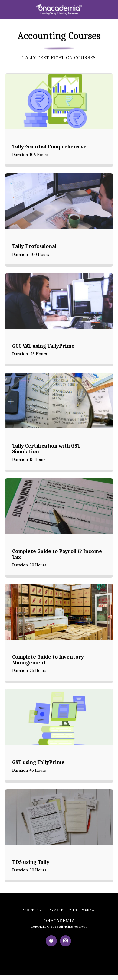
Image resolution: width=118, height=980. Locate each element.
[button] (7, 9)
